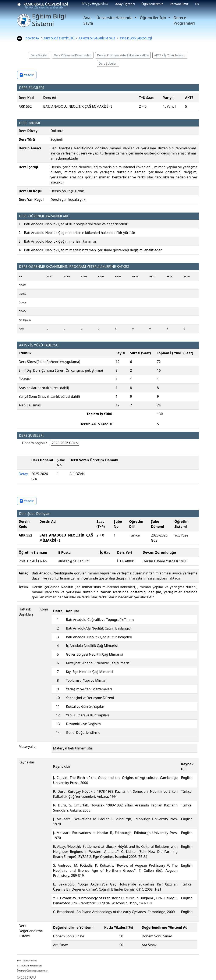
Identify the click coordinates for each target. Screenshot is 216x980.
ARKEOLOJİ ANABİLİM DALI (97, 38)
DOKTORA (32, 38)
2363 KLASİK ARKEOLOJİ (136, 38)
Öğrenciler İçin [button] (153, 18)
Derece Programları (184, 20)
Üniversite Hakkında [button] (115, 18)
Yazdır (27, 75)
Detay (23, 474)
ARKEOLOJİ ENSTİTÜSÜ (59, 38)
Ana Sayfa (88, 20)
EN (197, 4)
